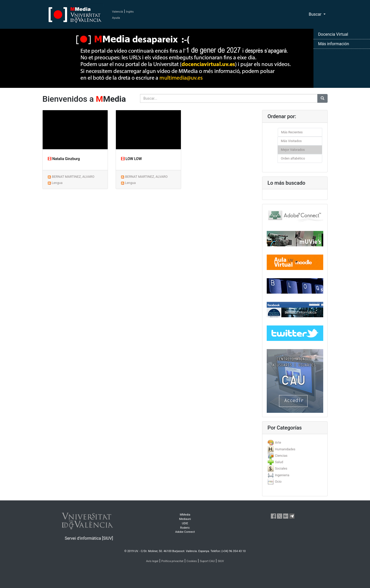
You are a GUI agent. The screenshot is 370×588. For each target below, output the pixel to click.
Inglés (130, 12)
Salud (279, 462)
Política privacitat (172, 561)
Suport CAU (207, 561)
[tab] (295, 442)
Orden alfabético (293, 158)
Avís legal (152, 561)
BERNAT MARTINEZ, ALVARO (73, 177)
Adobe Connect (185, 532)
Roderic (185, 528)
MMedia (185, 515)
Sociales (281, 468)
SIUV (221, 561)
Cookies (192, 561)
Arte (278, 442)
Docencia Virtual (333, 34)
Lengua (57, 183)
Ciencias (281, 456)
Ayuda (116, 18)
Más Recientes (292, 132)
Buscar (316, 14)
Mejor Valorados (293, 150)
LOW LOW (131, 159)
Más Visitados (291, 141)
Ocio (278, 482)
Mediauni (185, 519)
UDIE (185, 523)
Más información (334, 44)
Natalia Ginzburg (64, 159)
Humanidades (285, 449)
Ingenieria (282, 475)
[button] (28, 294)
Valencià (117, 12)
